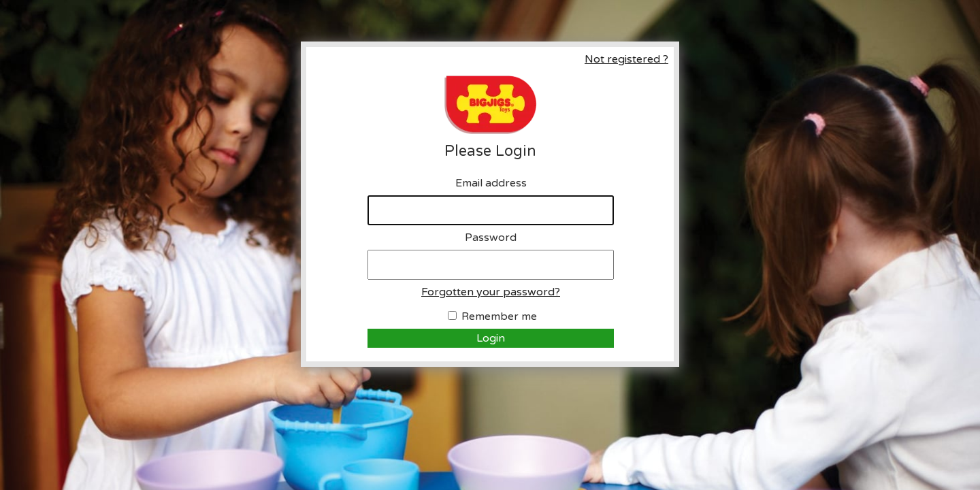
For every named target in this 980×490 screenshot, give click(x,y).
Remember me (499, 316)
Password (491, 238)
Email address (491, 183)
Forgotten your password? (491, 292)
